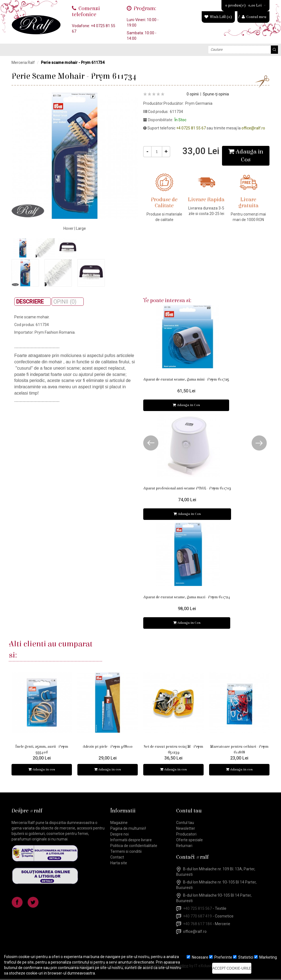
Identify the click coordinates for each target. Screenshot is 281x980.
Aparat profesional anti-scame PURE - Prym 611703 (187, 489)
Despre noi (120, 835)
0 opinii (193, 94)
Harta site (119, 864)
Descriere (30, 302)
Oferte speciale (189, 841)
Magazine (119, 824)
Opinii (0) (65, 302)
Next (259, 443)
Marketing (265, 957)
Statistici (243, 957)
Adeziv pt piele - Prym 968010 (108, 747)
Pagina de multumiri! (128, 829)
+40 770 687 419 (197, 917)
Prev (151, 443)
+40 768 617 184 (197, 925)
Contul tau (185, 824)
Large (81, 228)
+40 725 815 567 (197, 910)
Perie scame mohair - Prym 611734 (73, 63)
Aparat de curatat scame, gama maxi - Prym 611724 (187, 598)
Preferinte (221, 957)
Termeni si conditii (126, 852)
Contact (117, 858)
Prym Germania (199, 103)
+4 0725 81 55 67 (191, 128)
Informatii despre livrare (131, 841)
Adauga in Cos (186, 405)
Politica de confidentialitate (134, 847)
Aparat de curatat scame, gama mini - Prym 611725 (186, 379)
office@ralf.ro (253, 128)
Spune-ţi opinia (216, 94)
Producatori (186, 835)
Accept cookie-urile (232, 968)
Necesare (197, 957)
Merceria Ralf (23, 63)
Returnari (184, 847)
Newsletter (186, 829)
